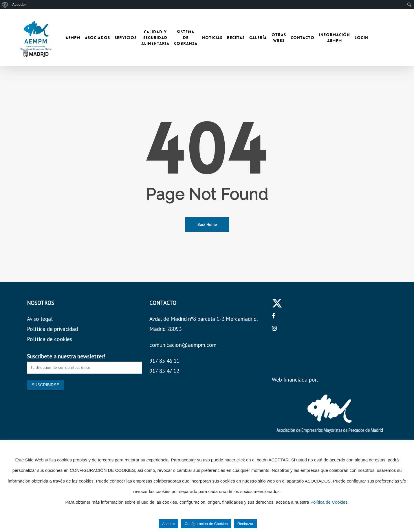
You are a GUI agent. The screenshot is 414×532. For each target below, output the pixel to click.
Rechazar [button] (246, 524)
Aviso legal (40, 319)
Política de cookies (50, 339)
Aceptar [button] (169, 524)
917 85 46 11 (164, 361)
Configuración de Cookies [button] (206, 524)
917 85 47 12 (164, 371)
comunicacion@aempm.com (183, 345)
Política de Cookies (329, 502)
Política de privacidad (52, 329)
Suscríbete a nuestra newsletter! (66, 356)
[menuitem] (5, 5)
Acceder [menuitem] (19, 4)
